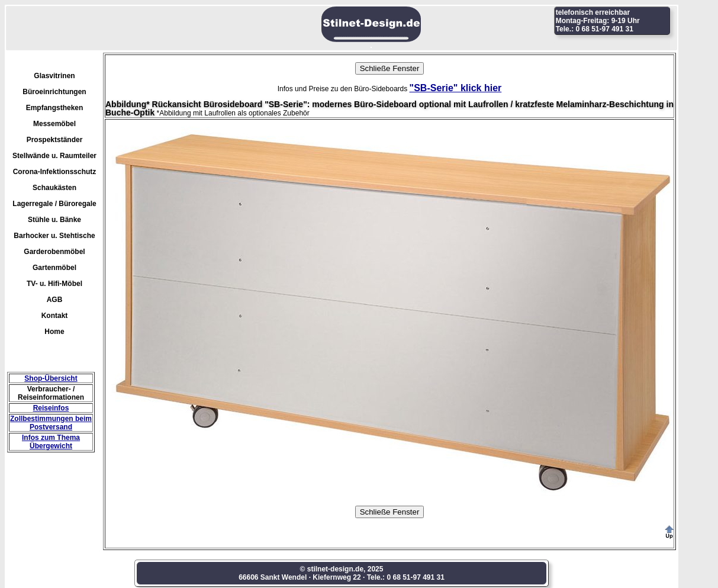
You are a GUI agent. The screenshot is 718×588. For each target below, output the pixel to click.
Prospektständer (55, 140)
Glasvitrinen (54, 76)
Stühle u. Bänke (54, 220)
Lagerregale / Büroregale (54, 204)
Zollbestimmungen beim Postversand (51, 423)
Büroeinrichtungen (54, 92)
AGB (55, 300)
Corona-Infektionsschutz (55, 172)
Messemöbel (54, 124)
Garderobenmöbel (54, 252)
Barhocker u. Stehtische (54, 236)
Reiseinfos (51, 408)
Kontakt (55, 316)
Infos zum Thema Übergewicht (51, 442)
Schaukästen (54, 188)
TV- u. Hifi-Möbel (54, 284)
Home (54, 332)
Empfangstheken (55, 108)
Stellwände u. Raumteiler (54, 156)
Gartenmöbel (54, 268)
